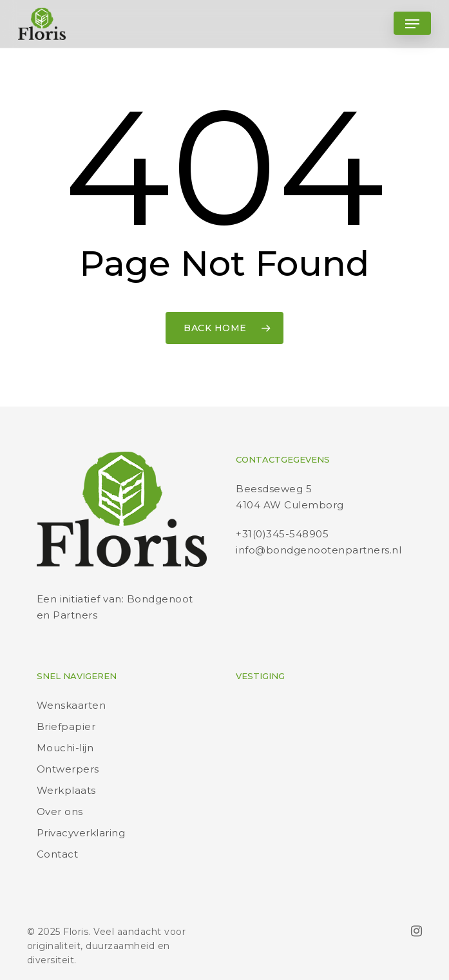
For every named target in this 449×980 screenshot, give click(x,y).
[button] (412, 24)
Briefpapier (66, 726)
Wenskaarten (72, 705)
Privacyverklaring (81, 833)
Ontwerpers (68, 769)
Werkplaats (66, 790)
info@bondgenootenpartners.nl (319, 550)
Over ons (60, 812)
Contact (58, 854)
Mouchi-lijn (65, 748)
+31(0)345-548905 (282, 534)
